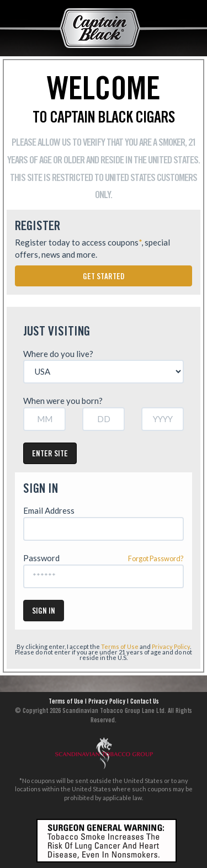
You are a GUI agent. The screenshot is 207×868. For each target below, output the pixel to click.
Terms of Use (120, 646)
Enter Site (50, 454)
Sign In (44, 612)
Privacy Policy (171, 646)
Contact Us (145, 702)
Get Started (104, 277)
